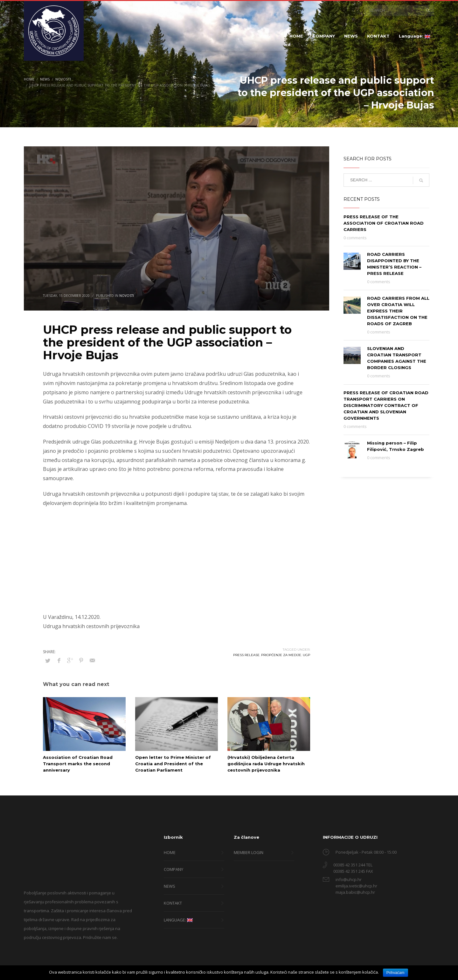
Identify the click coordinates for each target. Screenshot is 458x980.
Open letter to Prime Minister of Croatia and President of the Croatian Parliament (173, 764)
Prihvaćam (396, 973)
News (45, 79)
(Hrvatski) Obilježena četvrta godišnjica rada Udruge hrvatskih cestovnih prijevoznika (266, 764)
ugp (306, 655)
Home (29, 79)
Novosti (63, 79)
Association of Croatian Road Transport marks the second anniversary (78, 764)
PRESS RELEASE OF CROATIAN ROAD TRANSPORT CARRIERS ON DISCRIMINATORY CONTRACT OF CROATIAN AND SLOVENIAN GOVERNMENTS (386, 405)
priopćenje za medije (281, 655)
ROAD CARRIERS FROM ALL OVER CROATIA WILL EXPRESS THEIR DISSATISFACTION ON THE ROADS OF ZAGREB (398, 311)
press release (246, 655)
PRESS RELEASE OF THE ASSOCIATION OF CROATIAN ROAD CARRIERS (384, 223)
